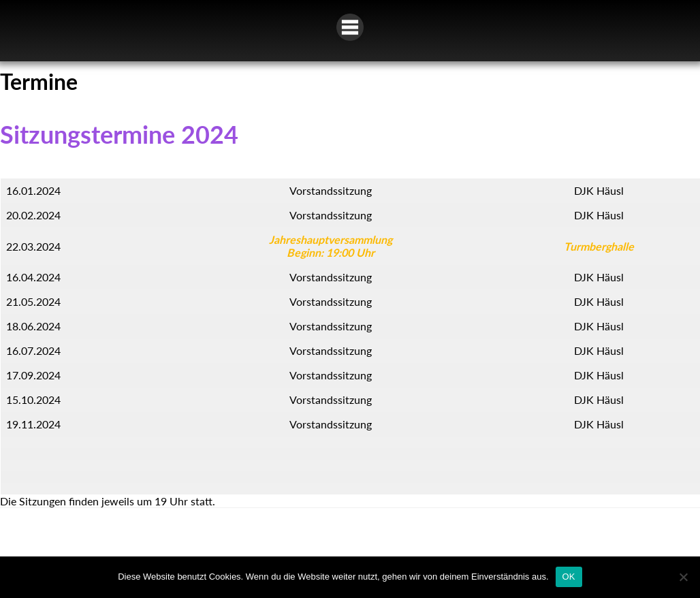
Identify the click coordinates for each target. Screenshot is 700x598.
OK (569, 577)
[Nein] (683, 577)
